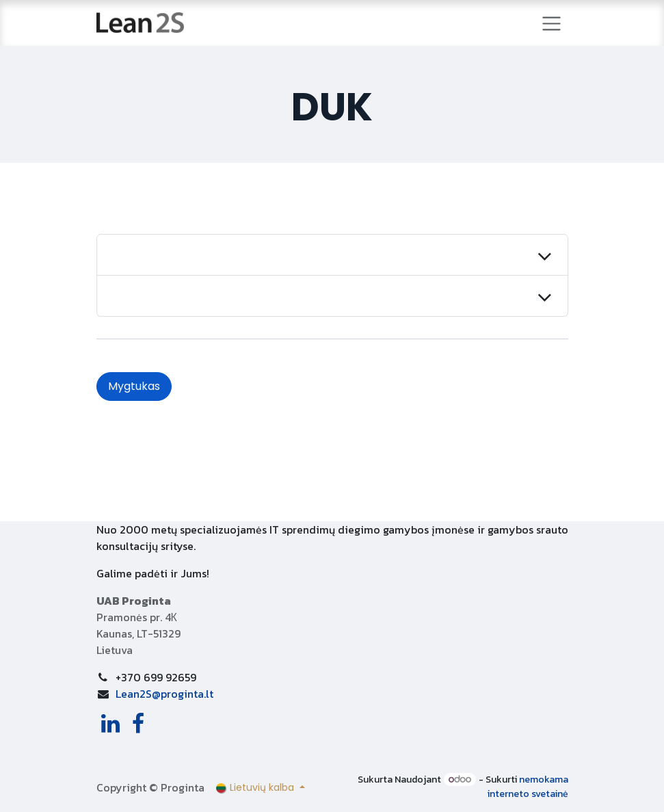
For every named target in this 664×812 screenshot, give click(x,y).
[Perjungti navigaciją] (552, 23)
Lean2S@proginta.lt (164, 694)
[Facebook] (138, 724)
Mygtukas (134, 386)
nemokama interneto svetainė (528, 787)
